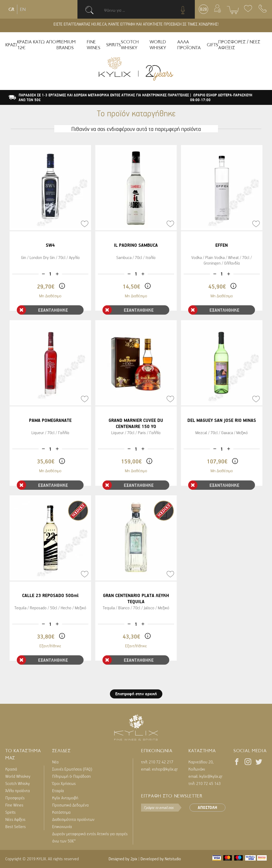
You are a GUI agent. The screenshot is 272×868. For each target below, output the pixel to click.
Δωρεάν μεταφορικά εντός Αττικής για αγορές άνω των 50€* (90, 837)
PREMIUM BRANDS (66, 45)
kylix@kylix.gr (211, 776)
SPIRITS (114, 45)
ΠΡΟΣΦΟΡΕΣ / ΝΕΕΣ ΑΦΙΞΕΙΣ (239, 45)
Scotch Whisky (18, 783)
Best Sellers (16, 826)
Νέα (55, 762)
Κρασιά (11, 769)
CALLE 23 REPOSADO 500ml (50, 595)
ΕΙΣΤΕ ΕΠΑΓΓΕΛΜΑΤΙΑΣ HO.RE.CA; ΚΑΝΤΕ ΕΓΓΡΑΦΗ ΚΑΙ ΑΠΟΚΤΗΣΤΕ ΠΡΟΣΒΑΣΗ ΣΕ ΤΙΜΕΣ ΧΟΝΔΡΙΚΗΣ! (136, 24)
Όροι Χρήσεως (64, 783)
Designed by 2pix (123, 859)
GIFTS (213, 45)
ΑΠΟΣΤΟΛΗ (207, 807)
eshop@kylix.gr (165, 769)
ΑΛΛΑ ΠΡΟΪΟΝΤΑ (189, 45)
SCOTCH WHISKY (130, 45)
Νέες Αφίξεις (15, 819)
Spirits (11, 812)
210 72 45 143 (208, 783)
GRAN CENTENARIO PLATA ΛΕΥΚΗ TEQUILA (136, 598)
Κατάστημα (61, 812)
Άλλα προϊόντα (18, 791)
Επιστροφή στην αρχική (136, 694)
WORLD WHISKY (158, 45)
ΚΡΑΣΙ (11, 45)
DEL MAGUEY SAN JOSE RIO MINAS (222, 420)
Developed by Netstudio (161, 859)
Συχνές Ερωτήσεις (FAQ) (72, 769)
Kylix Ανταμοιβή (65, 798)
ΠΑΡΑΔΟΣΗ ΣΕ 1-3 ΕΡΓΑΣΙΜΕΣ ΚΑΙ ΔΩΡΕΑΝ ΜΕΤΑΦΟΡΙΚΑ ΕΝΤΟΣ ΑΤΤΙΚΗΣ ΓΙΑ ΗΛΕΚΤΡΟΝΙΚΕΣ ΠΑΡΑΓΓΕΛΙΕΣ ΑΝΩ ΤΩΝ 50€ (104, 97)
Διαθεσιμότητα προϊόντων (73, 819)
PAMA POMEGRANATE (50, 420)
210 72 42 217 (161, 762)
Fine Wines (14, 805)
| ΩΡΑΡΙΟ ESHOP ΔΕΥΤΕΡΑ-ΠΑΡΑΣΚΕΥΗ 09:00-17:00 (221, 97)
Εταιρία (58, 791)
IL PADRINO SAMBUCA (136, 245)
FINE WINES (94, 45)
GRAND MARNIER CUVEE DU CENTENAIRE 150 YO (136, 423)
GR (11, 9)
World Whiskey (18, 776)
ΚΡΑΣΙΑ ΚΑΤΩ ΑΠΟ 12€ (37, 45)
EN (23, 9)
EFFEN (222, 245)
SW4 (50, 245)
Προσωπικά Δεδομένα (70, 805)
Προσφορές (15, 798)
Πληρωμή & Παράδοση (71, 776)
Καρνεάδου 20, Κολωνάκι (201, 765)
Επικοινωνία (62, 826)
